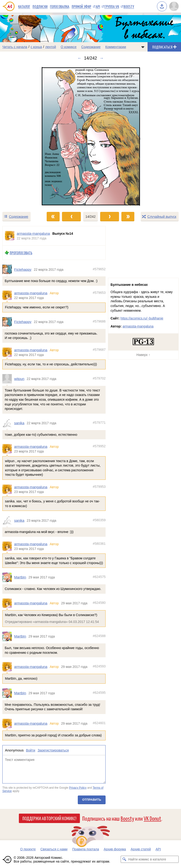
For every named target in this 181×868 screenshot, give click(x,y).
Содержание (91, 47)
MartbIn (20, 577)
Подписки (40, 6)
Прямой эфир (81, 6)
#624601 (99, 723)
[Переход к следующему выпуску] (90, 136)
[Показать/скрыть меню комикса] (143, 47)
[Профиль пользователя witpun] (8, 379)
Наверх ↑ (143, 355)
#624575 (99, 577)
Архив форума (115, 849)
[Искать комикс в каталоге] (124, 859)
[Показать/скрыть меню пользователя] (174, 6)
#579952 (99, 446)
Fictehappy (23, 269)
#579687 (99, 350)
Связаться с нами (54, 849)
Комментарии (116, 47)
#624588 (99, 636)
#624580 (99, 603)
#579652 (99, 269)
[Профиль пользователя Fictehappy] (8, 270)
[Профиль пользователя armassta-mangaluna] (10, 236)
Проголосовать (21, 253)
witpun (19, 379)
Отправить (92, 800)
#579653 (99, 293)
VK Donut (152, 818)
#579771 (99, 423)
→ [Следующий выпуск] (102, 58)
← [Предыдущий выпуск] (79, 58)
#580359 (99, 520)
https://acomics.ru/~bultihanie (142, 318)
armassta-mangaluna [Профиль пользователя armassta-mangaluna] (33, 233)
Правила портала (86, 849)
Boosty (129, 6)
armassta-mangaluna (31, 293)
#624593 (99, 666)
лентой (51, 47)
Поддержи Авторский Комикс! (49, 818)
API (98, 6)
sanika (19, 423)
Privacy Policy (78, 788)
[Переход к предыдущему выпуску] (23, 136)
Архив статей (141, 849)
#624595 (99, 693)
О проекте (28, 849)
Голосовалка (60, 6)
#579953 (99, 487)
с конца (36, 47)
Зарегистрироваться (53, 750)
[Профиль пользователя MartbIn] (8, 577)
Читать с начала (15, 47)
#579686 (99, 321)
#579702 (99, 378)
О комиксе (68, 47)
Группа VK (112, 6)
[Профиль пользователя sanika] (8, 423)
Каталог (24, 6)
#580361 (99, 544)
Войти (31, 750)
